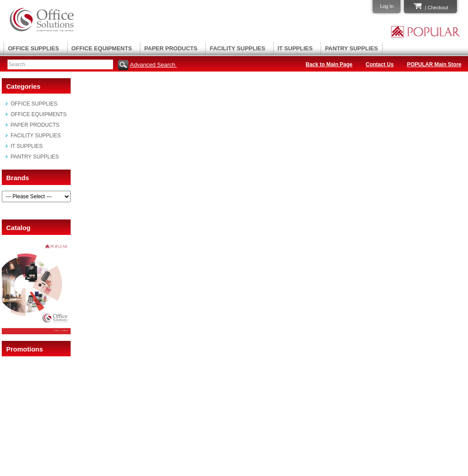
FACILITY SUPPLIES (237, 48)
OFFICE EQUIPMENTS (102, 48)
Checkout (438, 8)
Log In (387, 6)
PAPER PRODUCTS (171, 48)
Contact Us (379, 64)
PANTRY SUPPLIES (351, 48)
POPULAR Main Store (434, 64)
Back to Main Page (329, 64)
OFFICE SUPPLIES (34, 48)
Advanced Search (153, 65)
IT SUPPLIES (295, 48)
